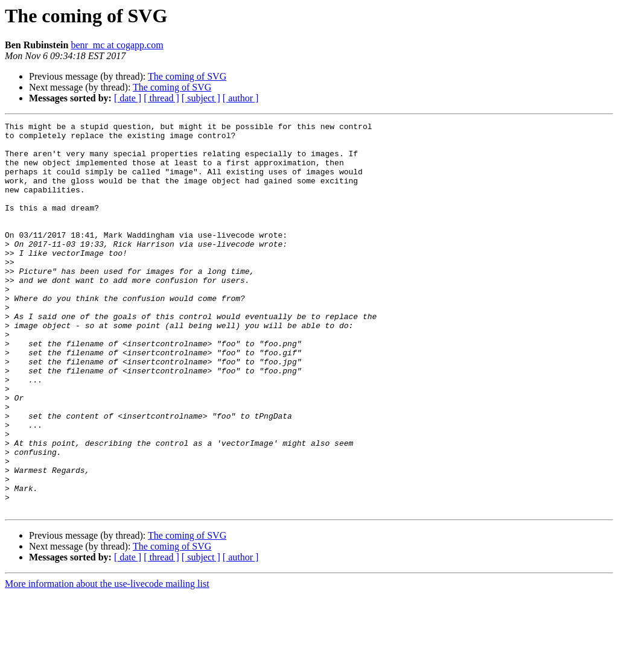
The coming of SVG (187, 76)
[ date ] (128, 98)
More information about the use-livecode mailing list (107, 661)
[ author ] (241, 98)
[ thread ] (161, 98)
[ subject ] (201, 98)
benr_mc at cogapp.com (117, 45)
